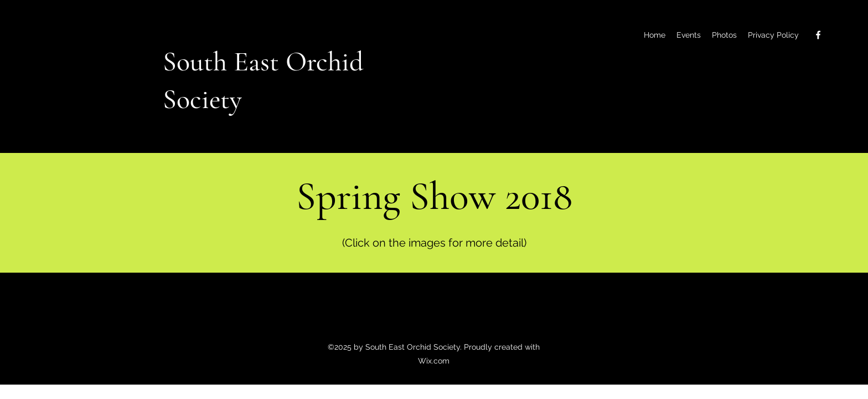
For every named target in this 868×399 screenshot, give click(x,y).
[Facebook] (818, 35)
